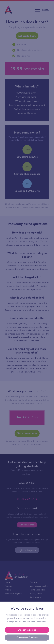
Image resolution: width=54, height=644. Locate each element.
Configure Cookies (27, 637)
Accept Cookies (27, 630)
